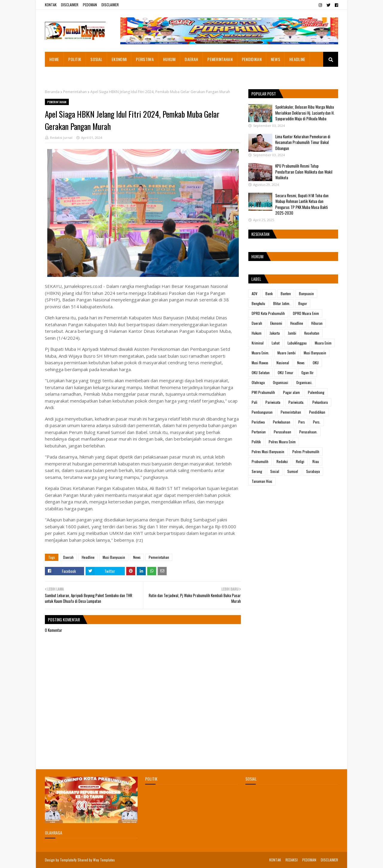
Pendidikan (317, 412)
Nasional (283, 363)
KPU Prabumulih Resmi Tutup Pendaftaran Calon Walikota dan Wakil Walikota (304, 172)
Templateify (68, 860)
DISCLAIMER (70, 5)
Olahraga (258, 382)
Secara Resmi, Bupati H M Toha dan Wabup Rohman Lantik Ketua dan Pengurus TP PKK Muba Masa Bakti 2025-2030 (302, 204)
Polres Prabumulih (306, 452)
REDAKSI (292, 860)
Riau (316, 461)
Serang (257, 471)
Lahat (276, 343)
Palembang (316, 392)
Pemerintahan (75, 92)
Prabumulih (260, 461)
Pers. (317, 422)
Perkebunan (282, 422)
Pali (254, 402)
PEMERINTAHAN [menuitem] (220, 59)
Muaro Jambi (287, 353)
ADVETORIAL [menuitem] (60, 74)
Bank (269, 293)
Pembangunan (262, 412)
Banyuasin (306, 293)
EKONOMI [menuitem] (119, 59)
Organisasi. (304, 382)
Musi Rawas (260, 363)
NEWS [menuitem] (275, 59)
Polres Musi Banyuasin (268, 452)
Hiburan (317, 323)
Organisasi (281, 382)
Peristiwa (258, 422)
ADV (254, 293)
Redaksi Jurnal (61, 138)
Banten (286, 293)
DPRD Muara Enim (306, 313)
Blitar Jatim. (282, 303)
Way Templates (104, 860)
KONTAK (51, 5)
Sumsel (293, 471)
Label (256, 279)
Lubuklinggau (297, 343)
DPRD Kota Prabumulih (268, 313)
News (137, 557)
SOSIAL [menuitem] (96, 59)
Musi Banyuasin (114, 557)
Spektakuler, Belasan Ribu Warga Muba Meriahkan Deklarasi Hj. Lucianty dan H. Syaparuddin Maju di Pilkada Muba (305, 113)
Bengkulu (258, 303)
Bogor (303, 303)
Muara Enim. (260, 353)
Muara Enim (323, 343)
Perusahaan (282, 432)
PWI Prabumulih (263, 392)
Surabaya (313, 471)
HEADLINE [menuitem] (297, 59)
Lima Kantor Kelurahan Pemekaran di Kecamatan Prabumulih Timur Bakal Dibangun (303, 142)
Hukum (257, 333)
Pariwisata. (296, 402)
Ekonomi (276, 323)
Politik (256, 442)
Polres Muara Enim (282, 442)
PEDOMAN (90, 5)
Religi (300, 461)
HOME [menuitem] (54, 59)
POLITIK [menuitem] (75, 59)
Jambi (292, 333)
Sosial (275, 471)
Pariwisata (273, 402)
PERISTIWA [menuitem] (145, 59)
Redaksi (282, 461)
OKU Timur (285, 372)
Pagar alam (291, 392)
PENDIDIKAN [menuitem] (252, 59)
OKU (316, 363)
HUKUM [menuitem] (169, 59)
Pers (302, 422)
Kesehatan (312, 333)
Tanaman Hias (262, 481)
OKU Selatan (261, 372)
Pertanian (259, 432)
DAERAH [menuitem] (191, 59)
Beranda (52, 92)
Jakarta (275, 333)
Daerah (68, 557)
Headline (88, 557)
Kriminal (258, 343)
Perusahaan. (308, 432)
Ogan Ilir (307, 372)
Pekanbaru (320, 402)
